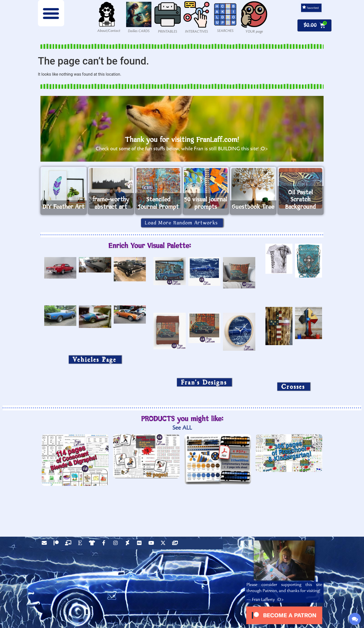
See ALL (182, 428)
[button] (51, 13)
